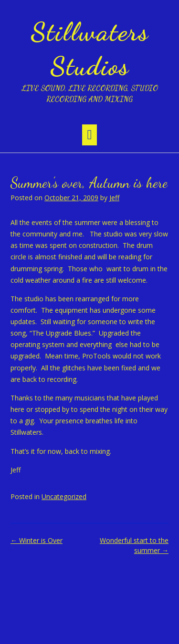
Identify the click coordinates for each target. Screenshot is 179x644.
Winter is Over (37, 540)
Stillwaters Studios (90, 49)
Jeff (114, 198)
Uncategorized (64, 496)
